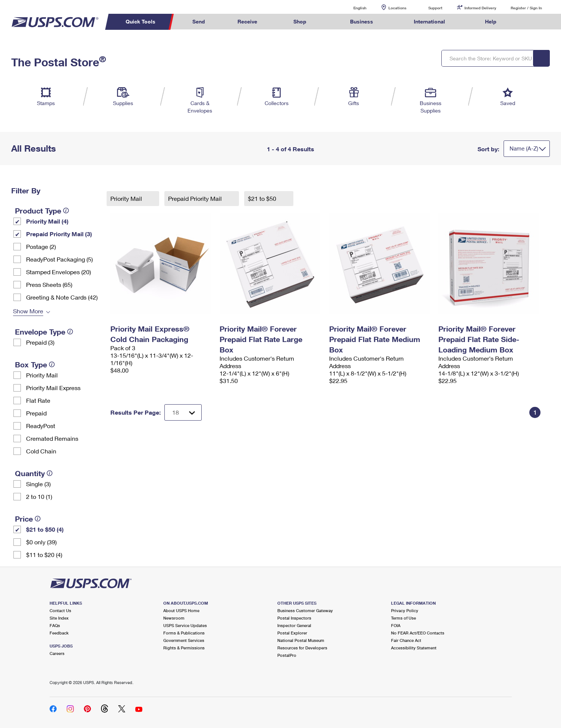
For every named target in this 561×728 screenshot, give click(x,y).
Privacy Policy (405, 610)
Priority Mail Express (53, 388)
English (352, 8)
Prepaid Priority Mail (196, 198)
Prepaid (36, 413)
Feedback (59, 633)
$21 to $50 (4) (45, 529)
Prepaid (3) (40, 342)
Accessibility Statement (414, 648)
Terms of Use (404, 618)
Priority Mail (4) (47, 221)
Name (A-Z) (524, 148)
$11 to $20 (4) (44, 555)
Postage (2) (41, 246)
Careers (57, 653)
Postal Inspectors (294, 618)
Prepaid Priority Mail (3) (59, 234)
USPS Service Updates (185, 625)
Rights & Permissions (184, 648)
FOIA (396, 625)
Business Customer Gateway (305, 610)
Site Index (59, 618)
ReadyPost (41, 426)
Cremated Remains (52, 438)
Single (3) (38, 484)
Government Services (184, 640)
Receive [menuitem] (247, 21)
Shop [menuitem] (300, 21)
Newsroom (174, 618)
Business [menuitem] (362, 21)
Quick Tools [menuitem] (141, 21)
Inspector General (294, 625)
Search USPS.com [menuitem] (527, 22)
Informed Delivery (480, 8)
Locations (397, 8)
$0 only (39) (41, 542)
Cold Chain (41, 451)
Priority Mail (42, 375)
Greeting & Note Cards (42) (62, 297)
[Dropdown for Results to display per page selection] (183, 412)
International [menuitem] (429, 21)
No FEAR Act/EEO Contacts (418, 633)
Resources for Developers (302, 648)
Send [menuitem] (199, 21)
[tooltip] (66, 211)
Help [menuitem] (491, 21)
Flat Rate (38, 400)
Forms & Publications (184, 633)
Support (435, 8)
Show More (28, 311)
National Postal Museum (301, 640)
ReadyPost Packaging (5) (59, 259)
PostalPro (287, 655)
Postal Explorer (292, 633)
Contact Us (60, 610)
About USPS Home (181, 610)
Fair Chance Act (406, 640)
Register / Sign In (526, 8)
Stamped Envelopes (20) (59, 272)
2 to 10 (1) (39, 496)
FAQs (55, 625)
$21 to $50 (263, 198)
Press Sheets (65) (49, 284)
